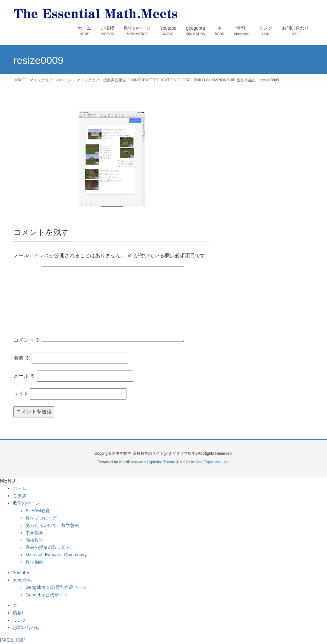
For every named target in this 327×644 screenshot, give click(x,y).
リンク (19, 620)
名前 (22, 358)
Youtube (21, 573)
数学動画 (34, 562)
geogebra (22, 580)
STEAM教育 (38, 511)
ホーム (19, 488)
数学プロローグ (41, 518)
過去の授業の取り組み (48, 547)
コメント (27, 340)
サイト (21, 394)
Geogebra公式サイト (47, 595)
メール (24, 376)
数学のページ (26, 503)
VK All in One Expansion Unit (205, 462)
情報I (18, 613)
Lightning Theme (161, 462)
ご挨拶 (19, 496)
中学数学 (34, 533)
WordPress (128, 462)
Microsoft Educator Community (56, 555)
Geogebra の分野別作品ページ (56, 587)
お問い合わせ (26, 627)
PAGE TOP (13, 640)
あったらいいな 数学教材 (52, 525)
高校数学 (34, 540)
